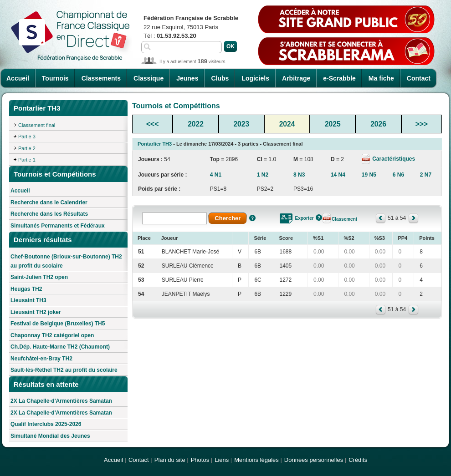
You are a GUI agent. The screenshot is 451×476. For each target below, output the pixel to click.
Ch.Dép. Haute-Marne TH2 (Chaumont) (60, 347)
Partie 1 (27, 160)
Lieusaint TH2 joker (36, 312)
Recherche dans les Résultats (49, 214)
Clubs (220, 78)
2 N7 (426, 175)
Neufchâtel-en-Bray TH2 (41, 359)
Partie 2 (27, 148)
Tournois (55, 78)
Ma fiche (381, 78)
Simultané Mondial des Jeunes (50, 436)
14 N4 (338, 175)
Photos (200, 460)
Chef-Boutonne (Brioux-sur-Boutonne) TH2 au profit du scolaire (66, 261)
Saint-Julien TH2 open (39, 277)
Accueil (18, 78)
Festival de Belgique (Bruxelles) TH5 (58, 324)
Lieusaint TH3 (28, 300)
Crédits (358, 460)
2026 (378, 124)
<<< (152, 124)
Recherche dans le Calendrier (49, 203)
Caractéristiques (393, 159)
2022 (196, 124)
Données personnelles (314, 460)
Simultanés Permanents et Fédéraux (58, 226)
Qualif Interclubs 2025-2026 (46, 424)
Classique (149, 78)
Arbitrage (296, 78)
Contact (419, 78)
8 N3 (299, 175)
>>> (422, 124)
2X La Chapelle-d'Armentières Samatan (61, 401)
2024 (287, 124)
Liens (222, 460)
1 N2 (263, 175)
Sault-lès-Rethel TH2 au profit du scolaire (64, 370)
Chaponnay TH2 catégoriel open (52, 335)
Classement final (37, 125)
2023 (241, 124)
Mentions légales (256, 460)
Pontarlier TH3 (155, 144)
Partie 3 (27, 137)
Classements (101, 78)
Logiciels (255, 78)
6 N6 (398, 175)
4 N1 (216, 175)
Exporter (305, 218)
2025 (333, 124)
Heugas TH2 (26, 289)
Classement (344, 219)
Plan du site (170, 460)
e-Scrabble (339, 78)
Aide (252, 218)
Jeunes (187, 78)
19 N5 (369, 175)
